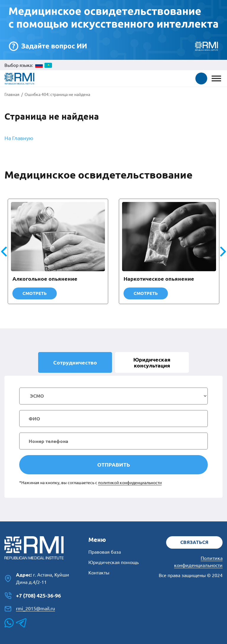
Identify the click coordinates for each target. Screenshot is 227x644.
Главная (12, 94)
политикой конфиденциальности (130, 483)
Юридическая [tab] (152, 362)
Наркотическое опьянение (159, 279)
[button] (201, 78)
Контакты (99, 573)
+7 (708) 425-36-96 (33, 596)
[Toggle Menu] (216, 78)
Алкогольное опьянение (45, 279)
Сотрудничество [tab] (75, 362)
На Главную (19, 138)
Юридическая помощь (113, 562)
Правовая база (105, 552)
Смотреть (35, 293)
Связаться (194, 542)
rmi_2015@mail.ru (30, 609)
